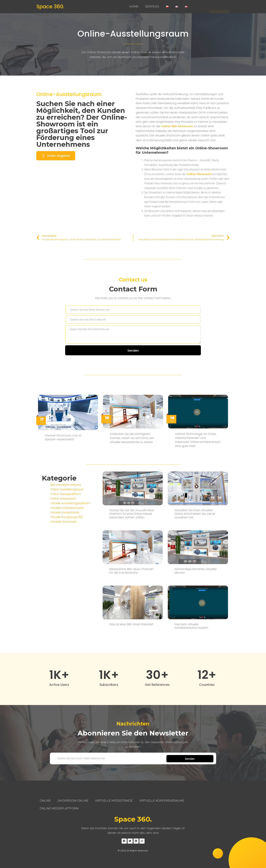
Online (45, 801)
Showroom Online (73, 801)
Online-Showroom (199, 174)
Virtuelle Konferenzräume (162, 801)
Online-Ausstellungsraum (133, 34)
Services (152, 7)
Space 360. (50, 7)
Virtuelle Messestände (114, 801)
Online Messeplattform (59, 808)
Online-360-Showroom (177, 126)
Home (134, 7)
